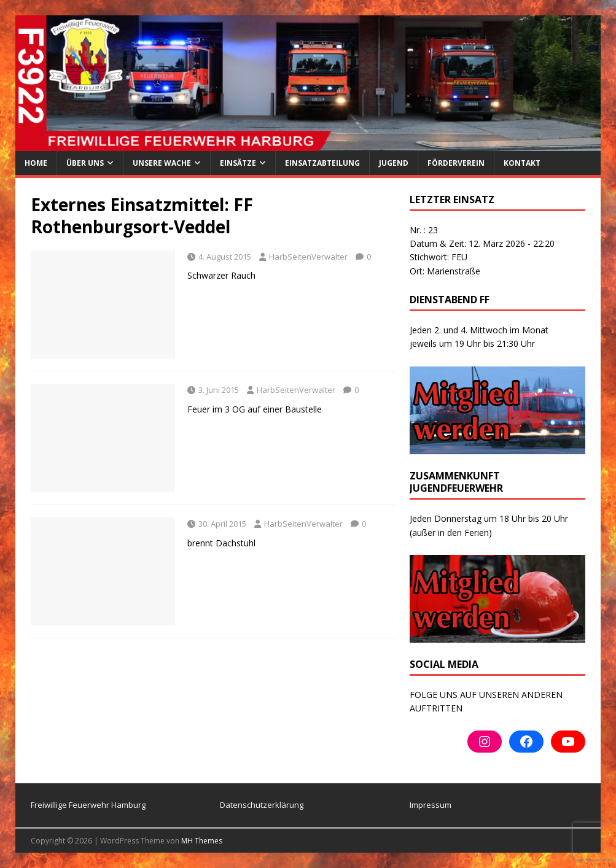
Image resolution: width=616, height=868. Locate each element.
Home (36, 163)
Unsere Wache (162, 163)
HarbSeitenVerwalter (308, 257)
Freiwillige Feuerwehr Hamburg (88, 805)
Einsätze (238, 163)
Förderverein (456, 163)
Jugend (394, 163)
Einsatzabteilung (322, 163)
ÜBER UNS (85, 163)
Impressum (431, 805)
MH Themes (202, 841)
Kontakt (522, 163)
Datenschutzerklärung (262, 805)
